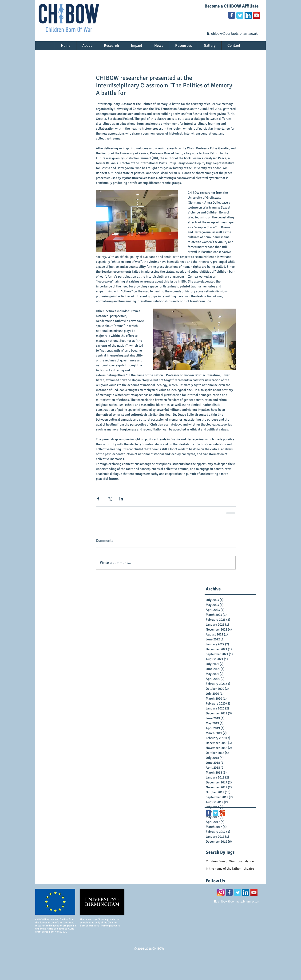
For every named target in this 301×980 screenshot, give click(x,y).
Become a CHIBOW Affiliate (232, 6)
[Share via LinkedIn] (121, 499)
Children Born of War (220, 861)
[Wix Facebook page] (232, 15)
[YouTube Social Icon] (256, 15)
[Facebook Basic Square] (208, 813)
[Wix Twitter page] (240, 15)
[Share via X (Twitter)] (110, 499)
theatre (249, 869)
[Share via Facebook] (98, 499)
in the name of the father (223, 869)
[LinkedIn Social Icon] (248, 15)
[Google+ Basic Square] (223, 813)
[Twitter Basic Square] (216, 813)
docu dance (246, 861)
